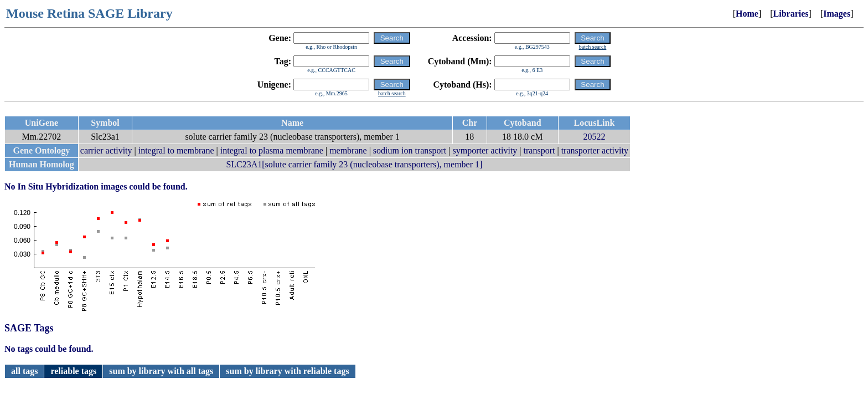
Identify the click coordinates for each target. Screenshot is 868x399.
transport (539, 150)
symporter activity (485, 150)
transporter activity (595, 150)
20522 (594, 137)
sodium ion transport (410, 150)
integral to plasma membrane (272, 150)
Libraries (791, 14)
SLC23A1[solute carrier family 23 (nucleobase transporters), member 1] (354, 164)
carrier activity (106, 150)
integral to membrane (176, 150)
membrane (348, 150)
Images (837, 14)
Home (747, 14)
